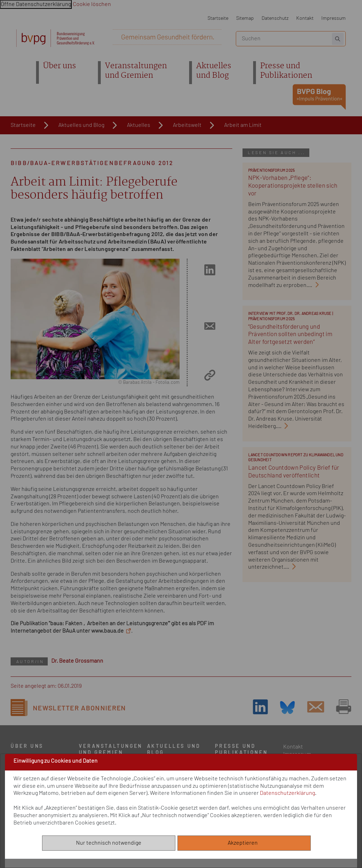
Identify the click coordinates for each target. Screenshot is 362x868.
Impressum (334, 18)
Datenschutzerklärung (287, 793)
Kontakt (305, 18)
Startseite (218, 18)
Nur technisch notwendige (109, 843)
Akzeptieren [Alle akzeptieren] (244, 843)
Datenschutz (275, 18)
